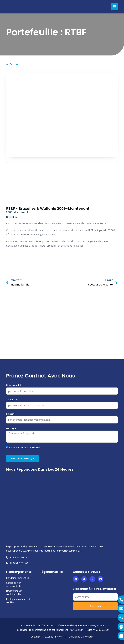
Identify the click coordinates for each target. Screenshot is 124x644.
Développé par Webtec (81, 637)
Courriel (10, 414)
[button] (115, 7)
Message (11, 428)
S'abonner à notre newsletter (25, 447)
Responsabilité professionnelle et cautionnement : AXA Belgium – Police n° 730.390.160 (62, 630)
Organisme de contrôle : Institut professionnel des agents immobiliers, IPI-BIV (62, 625)
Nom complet (14, 385)
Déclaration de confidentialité (14, 592)
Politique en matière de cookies (19, 601)
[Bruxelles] (62, 330)
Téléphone (12, 399)
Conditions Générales (18, 578)
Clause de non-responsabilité (14, 584)
